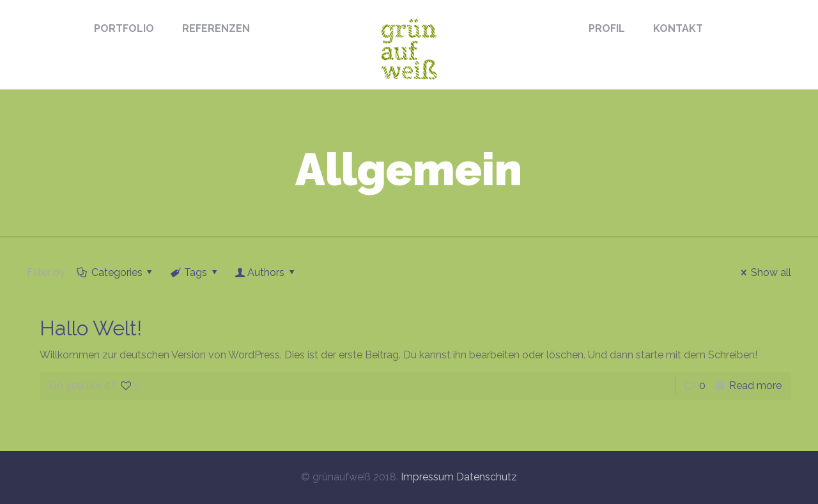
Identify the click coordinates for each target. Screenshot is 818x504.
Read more (755, 386)
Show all (763, 272)
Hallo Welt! (91, 328)
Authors (266, 272)
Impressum (427, 477)
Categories (116, 272)
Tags (195, 272)
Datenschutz (487, 477)
